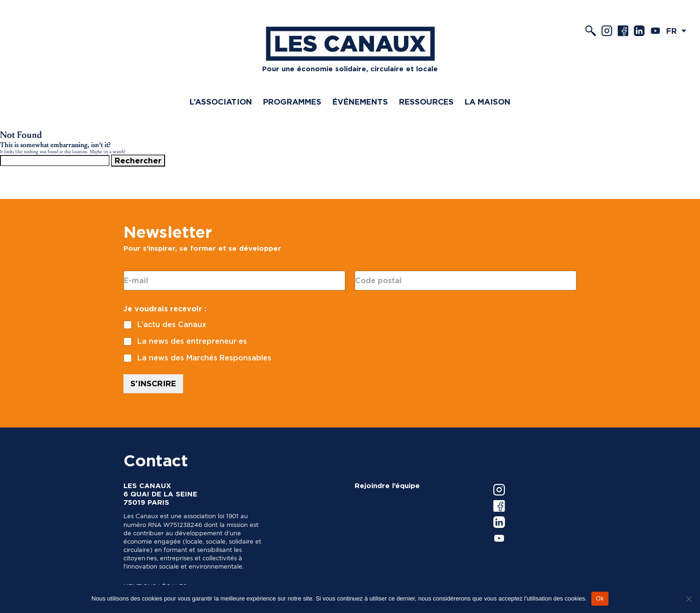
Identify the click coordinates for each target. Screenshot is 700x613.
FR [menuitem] (672, 31)
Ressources (426, 102)
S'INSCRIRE (153, 384)
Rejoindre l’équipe (387, 486)
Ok (600, 598)
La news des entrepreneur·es (192, 341)
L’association (221, 102)
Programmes (292, 102)
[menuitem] (679, 31)
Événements (360, 102)
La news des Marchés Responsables (204, 358)
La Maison (488, 102)
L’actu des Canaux (172, 325)
